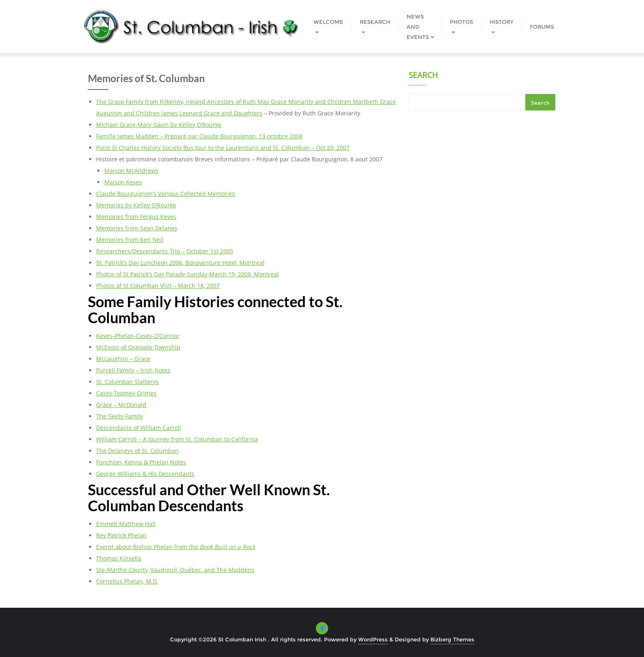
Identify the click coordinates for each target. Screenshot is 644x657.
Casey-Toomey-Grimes (126, 393)
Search (423, 76)
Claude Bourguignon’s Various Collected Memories (166, 194)
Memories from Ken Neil (130, 240)
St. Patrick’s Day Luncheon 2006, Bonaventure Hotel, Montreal (180, 263)
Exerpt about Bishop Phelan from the (176, 547)
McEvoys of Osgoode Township (138, 347)
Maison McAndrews (131, 171)
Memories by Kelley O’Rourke (136, 205)
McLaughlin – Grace (123, 359)
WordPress (373, 639)
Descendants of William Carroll (139, 428)
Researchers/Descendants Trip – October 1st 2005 (165, 251)
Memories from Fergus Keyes (136, 217)
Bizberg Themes (452, 639)
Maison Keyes (123, 182)
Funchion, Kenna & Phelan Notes (141, 462)
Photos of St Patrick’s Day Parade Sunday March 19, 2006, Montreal (187, 274)
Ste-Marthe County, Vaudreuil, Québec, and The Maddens (175, 570)
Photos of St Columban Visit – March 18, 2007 (158, 286)
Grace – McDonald (121, 405)
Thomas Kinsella (119, 558)
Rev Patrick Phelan (121, 535)
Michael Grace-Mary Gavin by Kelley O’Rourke (159, 125)
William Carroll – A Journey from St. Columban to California (177, 439)
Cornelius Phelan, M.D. (127, 581)
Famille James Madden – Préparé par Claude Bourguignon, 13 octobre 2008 (199, 136)
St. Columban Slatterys (127, 382)
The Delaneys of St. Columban (137, 451)
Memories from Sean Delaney (137, 228)
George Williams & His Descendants (145, 474)
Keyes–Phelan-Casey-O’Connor (138, 336)
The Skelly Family (120, 416)
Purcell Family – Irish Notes (133, 370)
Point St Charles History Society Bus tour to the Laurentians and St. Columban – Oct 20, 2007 (223, 148)
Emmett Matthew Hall (126, 524)
